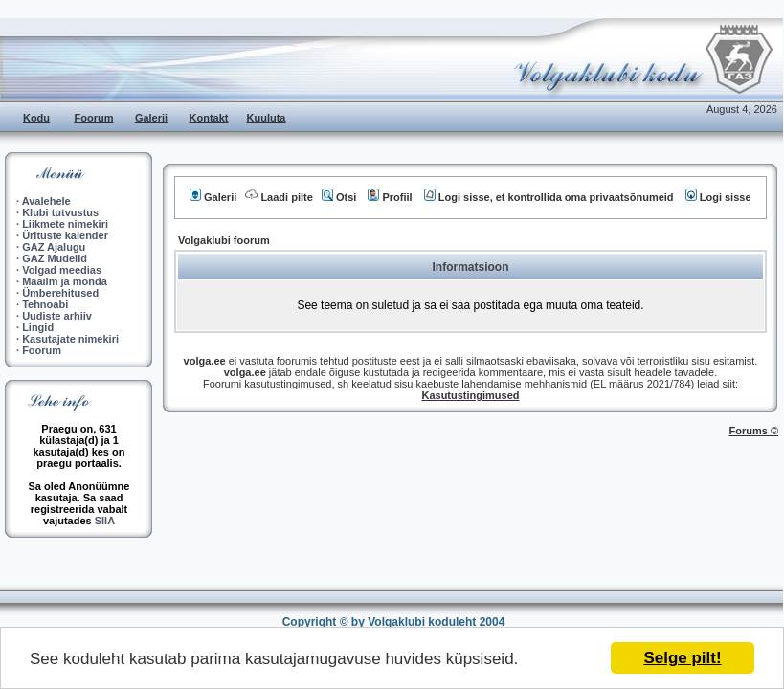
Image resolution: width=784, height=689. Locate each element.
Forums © (754, 431)
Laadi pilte (279, 197)
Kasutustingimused (470, 395)
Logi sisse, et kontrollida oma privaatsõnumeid (549, 197)
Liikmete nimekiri (65, 224)
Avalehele (46, 201)
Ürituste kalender (65, 235)
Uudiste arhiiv (57, 316)
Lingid (38, 327)
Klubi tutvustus (60, 212)
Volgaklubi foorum (224, 240)
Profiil (390, 197)
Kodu (36, 118)
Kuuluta (267, 118)
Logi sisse (718, 197)
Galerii (151, 118)
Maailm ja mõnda (65, 281)
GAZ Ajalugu (54, 247)
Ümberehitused (60, 293)
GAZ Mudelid (55, 258)
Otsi (339, 197)
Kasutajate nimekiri (70, 339)
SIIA (105, 521)
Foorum (94, 118)
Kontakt (209, 118)
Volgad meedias (62, 270)
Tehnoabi (45, 304)
